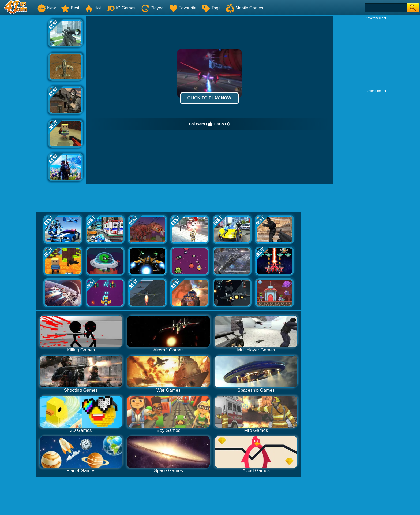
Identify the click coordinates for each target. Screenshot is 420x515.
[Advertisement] (24, 97)
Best (70, 8)
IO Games (121, 8)
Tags (211, 8)
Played (152, 8)
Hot (93, 8)
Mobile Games (244, 8)
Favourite (183, 8)
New (47, 8)
